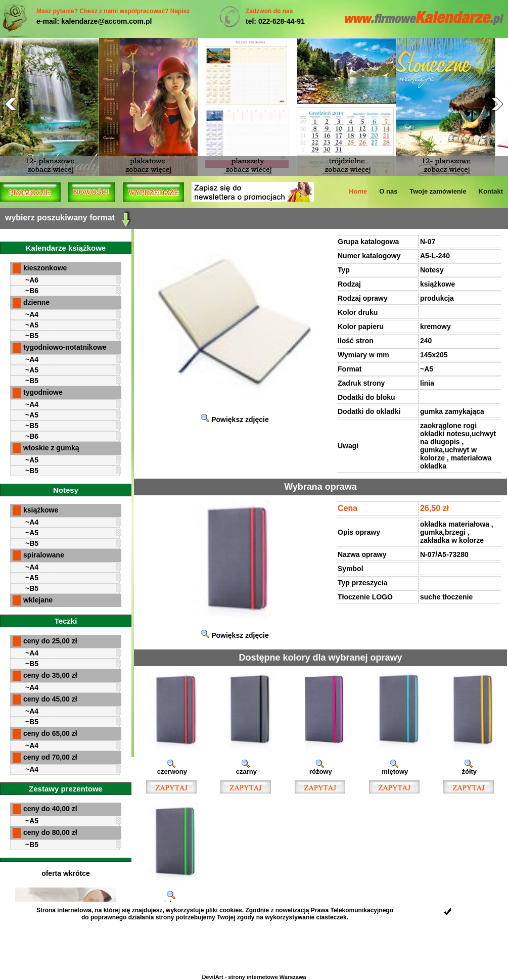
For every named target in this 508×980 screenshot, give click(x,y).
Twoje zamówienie (438, 191)
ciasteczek (332, 917)
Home (358, 191)
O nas (388, 191)
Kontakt (491, 191)
